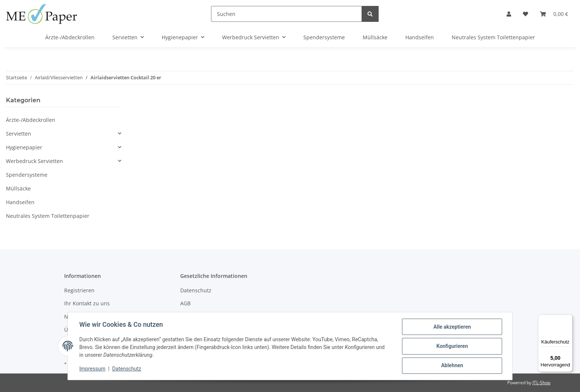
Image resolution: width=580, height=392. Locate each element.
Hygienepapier (24, 147)
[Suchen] (286, 14)
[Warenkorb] (554, 14)
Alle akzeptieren (452, 327)
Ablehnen (452, 366)
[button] (509, 14)
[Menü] (568, 319)
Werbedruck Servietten (34, 161)
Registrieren (79, 290)
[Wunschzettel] (525, 14)
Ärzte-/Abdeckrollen (31, 120)
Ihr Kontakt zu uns (87, 303)
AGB (185, 303)
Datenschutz (196, 290)
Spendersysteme (27, 175)
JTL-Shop (541, 383)
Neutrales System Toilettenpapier (48, 216)
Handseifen (20, 202)
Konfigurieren (452, 346)
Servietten (19, 134)
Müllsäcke (18, 188)
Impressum (93, 369)
